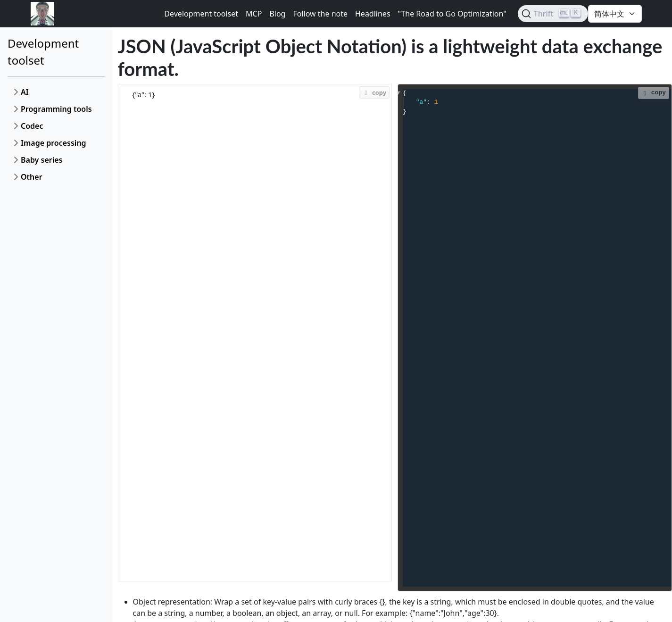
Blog (277, 14)
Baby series (42, 160)
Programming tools (56, 109)
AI (25, 92)
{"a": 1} (255, 333)
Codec (32, 126)
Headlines (373, 14)
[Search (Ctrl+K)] (553, 14)
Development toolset (201, 14)
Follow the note (320, 14)
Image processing (54, 143)
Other (32, 177)
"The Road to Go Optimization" (452, 14)
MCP (254, 14)
